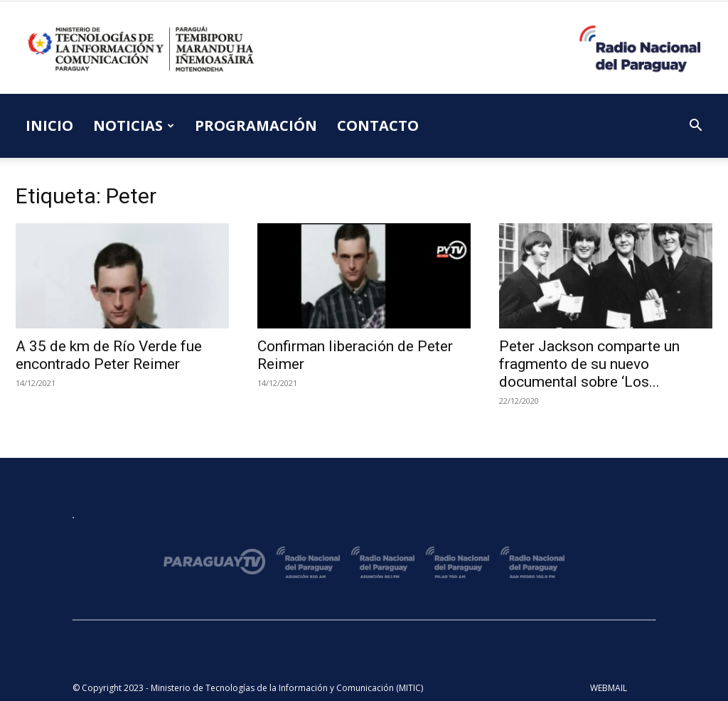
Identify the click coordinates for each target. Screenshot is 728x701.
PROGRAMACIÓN (256, 125)
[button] (695, 127)
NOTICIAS (134, 125)
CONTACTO (378, 125)
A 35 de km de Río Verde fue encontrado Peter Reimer (109, 355)
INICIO (49, 125)
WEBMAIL (609, 688)
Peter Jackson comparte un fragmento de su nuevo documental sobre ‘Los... (589, 364)
